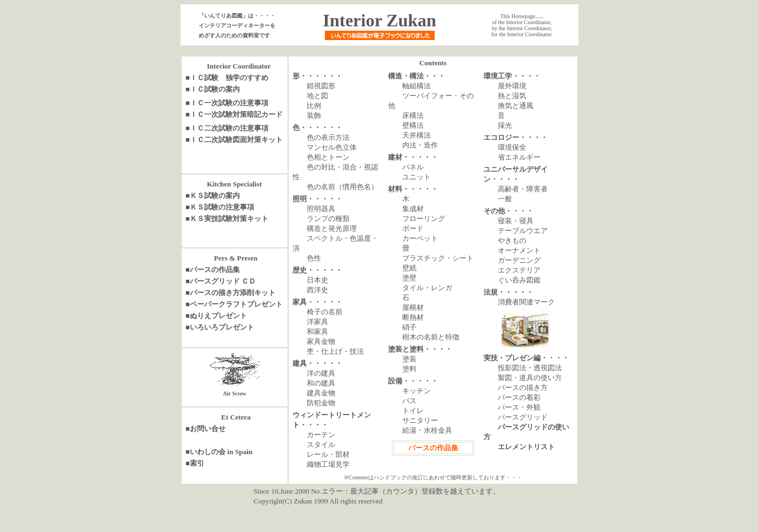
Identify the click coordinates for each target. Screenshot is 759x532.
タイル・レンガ (427, 288)
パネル (413, 167)
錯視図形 (321, 86)
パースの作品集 (215, 270)
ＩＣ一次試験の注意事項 (229, 103)
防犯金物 (321, 403)
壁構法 (413, 125)
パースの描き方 (523, 387)
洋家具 (317, 322)
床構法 (413, 115)
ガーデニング (519, 260)
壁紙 (409, 268)
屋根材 (413, 307)
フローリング (424, 219)
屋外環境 (512, 86)
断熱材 (413, 317)
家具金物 (321, 341)
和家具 (317, 332)
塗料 (409, 369)
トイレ (413, 411)
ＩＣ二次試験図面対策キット (236, 140)
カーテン (321, 435)
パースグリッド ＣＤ (223, 281)
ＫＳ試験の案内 (215, 196)
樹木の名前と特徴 (431, 337)
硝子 (409, 327)
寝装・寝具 (516, 221)
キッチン (417, 391)
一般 (505, 199)
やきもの (512, 240)
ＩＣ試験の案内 (215, 89)
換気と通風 (516, 106)
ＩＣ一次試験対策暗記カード (236, 114)
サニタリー (420, 420)
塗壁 (409, 278)
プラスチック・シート (438, 258)
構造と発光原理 (332, 228)
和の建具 (321, 383)
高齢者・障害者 (523, 189)
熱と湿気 (512, 96)
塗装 (409, 359)
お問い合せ (208, 429)
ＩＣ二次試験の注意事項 (229, 128)
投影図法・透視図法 (530, 368)
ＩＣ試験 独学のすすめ (229, 78)
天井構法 (417, 135)
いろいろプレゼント (222, 327)
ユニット (417, 177)
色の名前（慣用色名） (342, 187)
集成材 (413, 209)
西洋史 (317, 290)
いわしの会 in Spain (221, 452)
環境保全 (512, 147)
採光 (505, 125)
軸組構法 (417, 86)
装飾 (314, 115)
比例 (314, 106)
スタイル (321, 445)
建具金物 (321, 393)
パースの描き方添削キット (233, 293)
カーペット (420, 238)
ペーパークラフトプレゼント (236, 304)
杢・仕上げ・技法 (335, 351)
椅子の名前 (325, 312)
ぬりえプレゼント (218, 316)
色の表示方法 (328, 137)
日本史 (317, 280)
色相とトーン (328, 157)
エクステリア (519, 270)
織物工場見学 (328, 464)
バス (409, 401)
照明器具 (321, 209)
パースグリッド (523, 417)
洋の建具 (321, 373)
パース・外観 (519, 407)
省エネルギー (519, 157)
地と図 (317, 96)
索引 (197, 463)
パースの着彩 (519, 397)
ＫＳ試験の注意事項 (222, 207)
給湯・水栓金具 (427, 430)
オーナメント (519, 250)
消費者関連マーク (526, 302)
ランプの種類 (328, 219)
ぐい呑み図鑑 (519, 280)
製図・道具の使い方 (530, 378)
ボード (413, 228)
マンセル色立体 (332, 147)
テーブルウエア (523, 231)
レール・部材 (328, 454)
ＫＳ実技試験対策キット (229, 219)
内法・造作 (420, 145)
